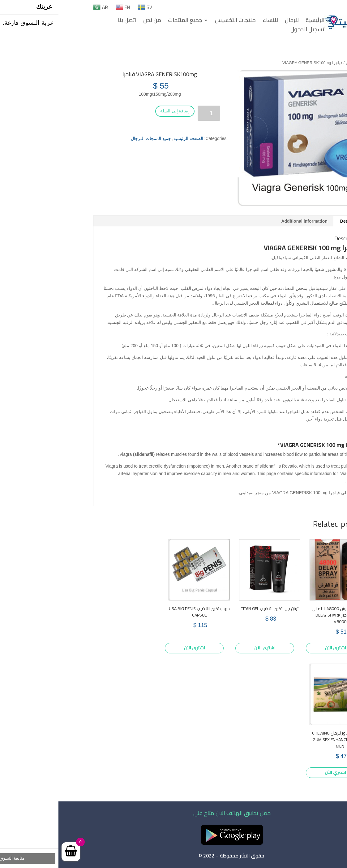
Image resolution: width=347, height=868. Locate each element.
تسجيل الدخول (249, 31)
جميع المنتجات (126, 21)
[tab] (294, 221)
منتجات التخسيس (177, 21)
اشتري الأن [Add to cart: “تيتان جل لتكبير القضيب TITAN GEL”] (206, 648)
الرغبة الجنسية (62, 322)
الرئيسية (257, 21)
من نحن (94, 21)
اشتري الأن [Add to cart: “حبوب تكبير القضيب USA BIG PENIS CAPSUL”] (136, 648)
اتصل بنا (69, 21)
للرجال (233, 21)
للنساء (212, 21)
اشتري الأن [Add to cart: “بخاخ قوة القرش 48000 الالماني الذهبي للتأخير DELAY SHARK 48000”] (277, 648)
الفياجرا (194, 269)
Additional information (246, 221)
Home (307, 63)
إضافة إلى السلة (117, 111)
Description (294, 221)
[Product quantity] (150, 113)
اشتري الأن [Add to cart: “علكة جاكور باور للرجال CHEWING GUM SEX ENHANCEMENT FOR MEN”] (277, 772)
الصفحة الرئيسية (130, 138)
